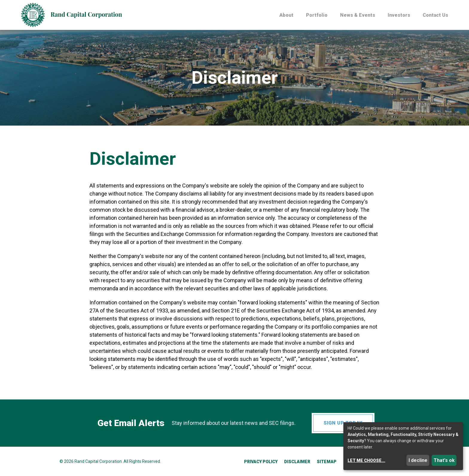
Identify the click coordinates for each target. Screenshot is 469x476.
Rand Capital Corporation (98, 461)
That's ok (444, 460)
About (286, 15)
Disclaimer (297, 462)
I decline (418, 460)
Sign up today (343, 423)
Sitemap (327, 462)
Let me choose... (366, 460)
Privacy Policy (261, 462)
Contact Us (435, 15)
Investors (399, 15)
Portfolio (317, 15)
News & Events (358, 15)
